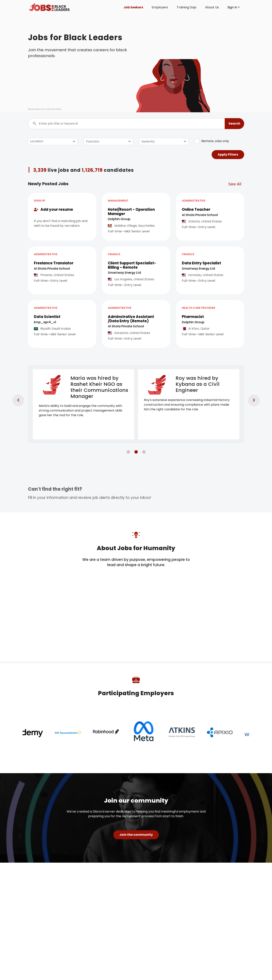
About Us (212, 7)
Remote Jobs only (212, 141)
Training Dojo (187, 7)
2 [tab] (134, 450)
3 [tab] (142, 450)
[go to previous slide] (14, 397)
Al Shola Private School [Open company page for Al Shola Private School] (200, 215)
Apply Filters (228, 154)
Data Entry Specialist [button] (201, 263)
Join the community (136, 835)
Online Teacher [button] (196, 209)
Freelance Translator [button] (54, 263)
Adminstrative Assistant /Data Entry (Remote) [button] (131, 319)
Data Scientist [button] (47, 317)
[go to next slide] (250, 397)
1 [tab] (126, 450)
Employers (160, 7)
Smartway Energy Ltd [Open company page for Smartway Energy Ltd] (124, 273)
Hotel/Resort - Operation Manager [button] (131, 212)
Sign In (232, 7)
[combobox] (108, 142)
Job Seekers (133, 7)
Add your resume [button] (53, 209)
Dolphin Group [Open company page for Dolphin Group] (119, 219)
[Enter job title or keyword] (136, 124)
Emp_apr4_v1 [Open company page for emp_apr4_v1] (45, 322)
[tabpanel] (84, 404)
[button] (234, 124)
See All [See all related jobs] (235, 184)
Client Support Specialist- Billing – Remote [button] (132, 265)
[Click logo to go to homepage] (49, 7)
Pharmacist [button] (193, 317)
